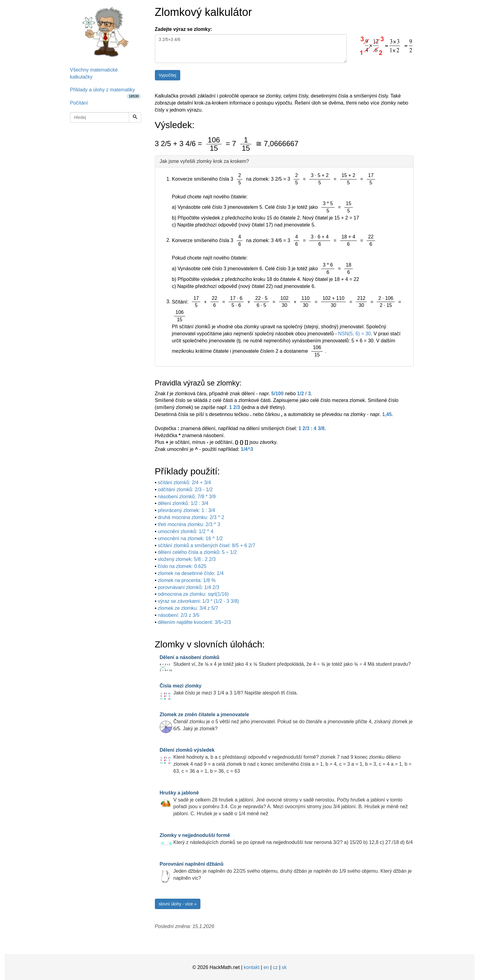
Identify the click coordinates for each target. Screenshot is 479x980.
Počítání (79, 103)
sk (284, 967)
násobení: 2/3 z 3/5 (179, 615)
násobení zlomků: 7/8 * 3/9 (187, 497)
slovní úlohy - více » (178, 904)
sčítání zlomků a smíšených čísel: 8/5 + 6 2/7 (207, 545)
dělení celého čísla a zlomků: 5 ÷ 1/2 (197, 552)
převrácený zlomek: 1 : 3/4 (187, 510)
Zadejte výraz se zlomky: (184, 29)
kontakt (252, 967)
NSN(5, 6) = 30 (355, 334)
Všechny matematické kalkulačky (94, 73)
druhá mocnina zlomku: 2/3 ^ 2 (191, 517)
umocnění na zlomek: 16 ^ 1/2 (190, 538)
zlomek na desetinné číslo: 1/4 (191, 573)
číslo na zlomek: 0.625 (182, 566)
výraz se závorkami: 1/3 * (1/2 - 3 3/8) (199, 601)
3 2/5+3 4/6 (251, 49)
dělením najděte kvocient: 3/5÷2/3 (194, 622)
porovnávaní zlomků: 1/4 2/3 (189, 587)
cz (275, 967)
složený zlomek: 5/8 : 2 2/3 (187, 559)
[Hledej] (135, 117)
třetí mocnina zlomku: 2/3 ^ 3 (189, 524)
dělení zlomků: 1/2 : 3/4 (183, 503)
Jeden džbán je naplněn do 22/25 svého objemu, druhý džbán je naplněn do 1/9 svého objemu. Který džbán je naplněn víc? (286, 871)
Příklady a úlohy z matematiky (106, 92)
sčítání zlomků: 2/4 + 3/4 (185, 483)
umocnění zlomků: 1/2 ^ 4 (186, 531)
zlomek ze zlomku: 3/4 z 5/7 (188, 608)
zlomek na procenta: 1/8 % (187, 580)
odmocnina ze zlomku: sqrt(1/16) (193, 594)
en (266, 967)
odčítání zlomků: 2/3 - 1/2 (185, 490)
